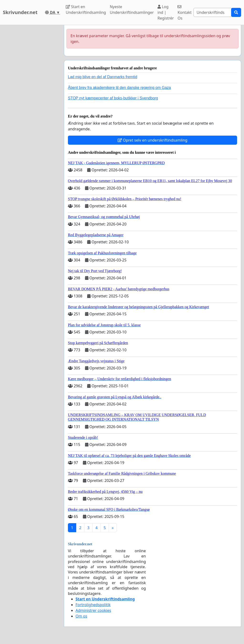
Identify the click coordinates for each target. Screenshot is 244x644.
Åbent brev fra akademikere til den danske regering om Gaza (119, 88)
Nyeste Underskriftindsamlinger (132, 10)
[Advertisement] (30, 97)
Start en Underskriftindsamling (86, 10)
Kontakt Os (185, 13)
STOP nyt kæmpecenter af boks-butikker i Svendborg (113, 98)
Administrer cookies (93, 610)
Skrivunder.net (20, 12)
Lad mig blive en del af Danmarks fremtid (103, 77)
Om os (81, 616)
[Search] (212, 12)
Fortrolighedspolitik (93, 605)
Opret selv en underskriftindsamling (153, 140)
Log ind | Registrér (166, 12)
